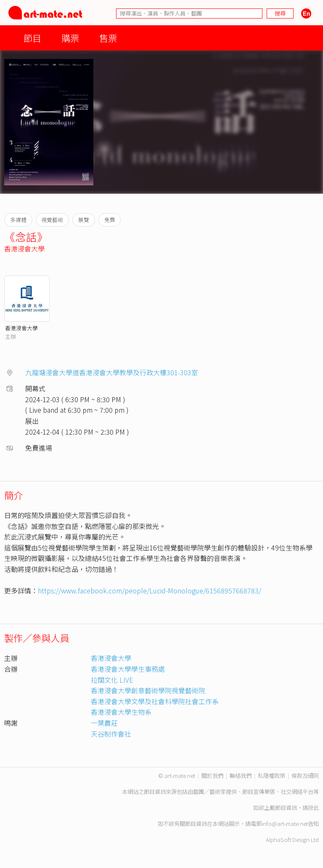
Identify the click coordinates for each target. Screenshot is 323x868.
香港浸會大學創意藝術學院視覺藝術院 (148, 690)
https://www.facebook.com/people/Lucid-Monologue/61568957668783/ (150, 590)
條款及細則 (305, 776)
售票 (108, 38)
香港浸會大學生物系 (121, 712)
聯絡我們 (241, 776)
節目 (32, 38)
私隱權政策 (271, 776)
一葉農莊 (104, 723)
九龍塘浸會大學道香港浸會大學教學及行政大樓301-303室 (112, 372)
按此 (313, 808)
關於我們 (212, 776)
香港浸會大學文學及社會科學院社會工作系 (155, 701)
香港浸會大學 (24, 248)
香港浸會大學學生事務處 (128, 669)
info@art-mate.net (285, 824)
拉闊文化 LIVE (112, 680)
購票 (70, 38)
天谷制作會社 (111, 734)
